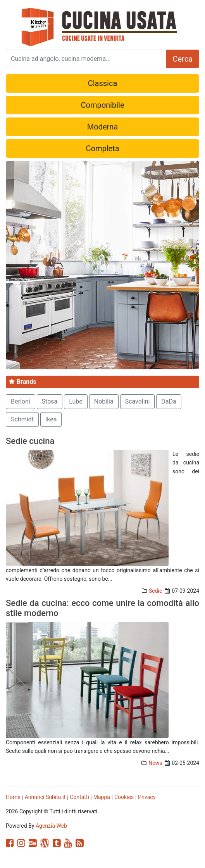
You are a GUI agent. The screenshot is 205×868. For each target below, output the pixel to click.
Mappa (102, 797)
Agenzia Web (51, 826)
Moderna (102, 127)
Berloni (21, 401)
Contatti (79, 797)
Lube (76, 401)
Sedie (155, 591)
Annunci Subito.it (45, 797)
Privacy (147, 797)
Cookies (124, 797)
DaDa (169, 401)
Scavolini (138, 401)
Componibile (102, 105)
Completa (102, 148)
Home (13, 797)
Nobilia (104, 401)
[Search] (86, 59)
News (155, 763)
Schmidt (22, 419)
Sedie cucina (30, 441)
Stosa (50, 401)
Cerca (183, 59)
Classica (103, 83)
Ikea (51, 419)
